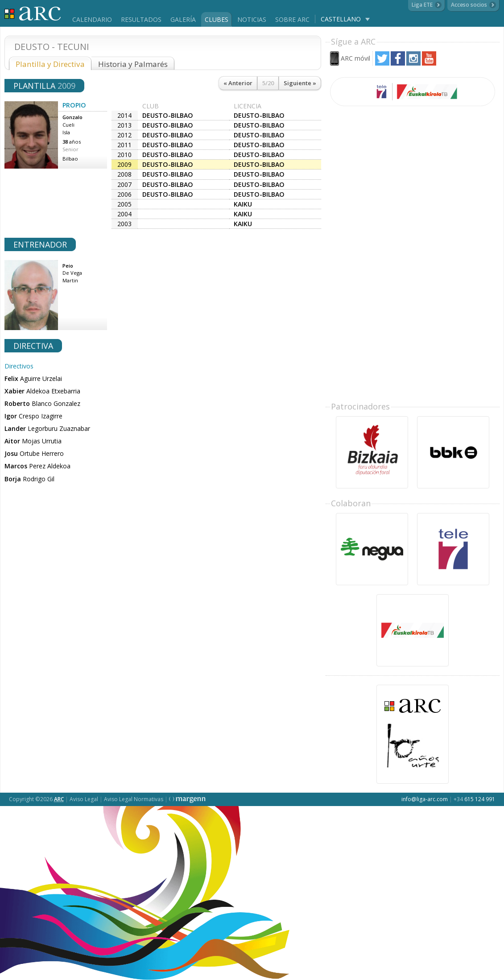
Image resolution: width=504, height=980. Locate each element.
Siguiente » (300, 83)
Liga (33, 14)
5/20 (268, 83)
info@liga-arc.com (425, 799)
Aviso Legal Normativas (134, 799)
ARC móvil (355, 58)
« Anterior (238, 83)
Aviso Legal (84, 799)
